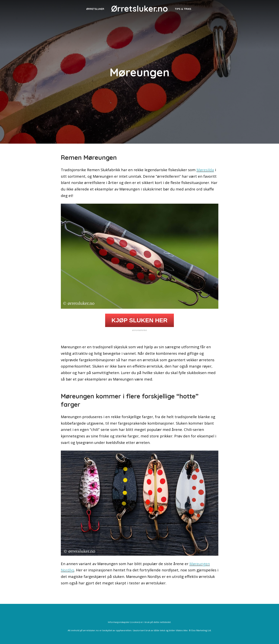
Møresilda (205, 170)
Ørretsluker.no (139, 9)
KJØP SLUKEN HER (139, 320)
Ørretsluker (95, 9)
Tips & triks (183, 9)
